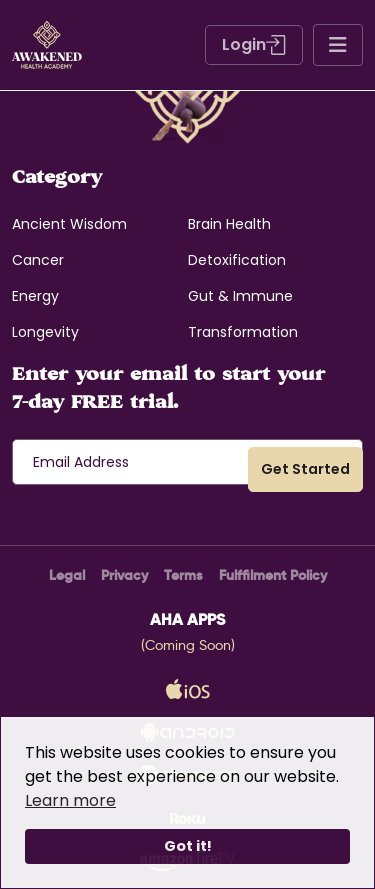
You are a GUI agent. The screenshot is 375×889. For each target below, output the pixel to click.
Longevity (45, 332)
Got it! (188, 846)
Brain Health (229, 224)
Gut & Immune (240, 296)
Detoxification (237, 260)
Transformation (243, 332)
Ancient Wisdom (69, 224)
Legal (67, 575)
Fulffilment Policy (273, 575)
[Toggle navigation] (338, 45)
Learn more (70, 800)
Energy (35, 296)
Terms (183, 575)
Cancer (38, 260)
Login (254, 44)
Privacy (124, 575)
